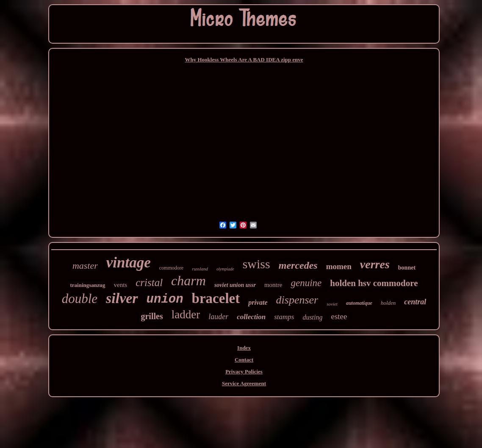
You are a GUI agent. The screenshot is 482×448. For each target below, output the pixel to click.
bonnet (407, 268)
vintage (129, 263)
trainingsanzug (87, 285)
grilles (152, 316)
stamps (284, 317)
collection (251, 317)
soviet (332, 304)
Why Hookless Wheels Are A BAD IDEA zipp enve (244, 60)
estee (339, 316)
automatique (359, 303)
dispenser (297, 300)
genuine (306, 283)
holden (388, 303)
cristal (149, 282)
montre (273, 285)
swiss (256, 264)
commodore (171, 268)
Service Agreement (244, 383)
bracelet (216, 298)
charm (188, 281)
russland (200, 269)
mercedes (298, 265)
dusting (312, 317)
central (415, 302)
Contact (244, 360)
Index (244, 348)
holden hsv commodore (374, 283)
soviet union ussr (235, 285)
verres (375, 264)
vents (121, 285)
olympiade (225, 269)
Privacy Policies (244, 371)
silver (122, 298)
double (80, 299)
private (258, 302)
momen (339, 266)
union (165, 299)
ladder (186, 314)
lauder (218, 317)
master (85, 266)
